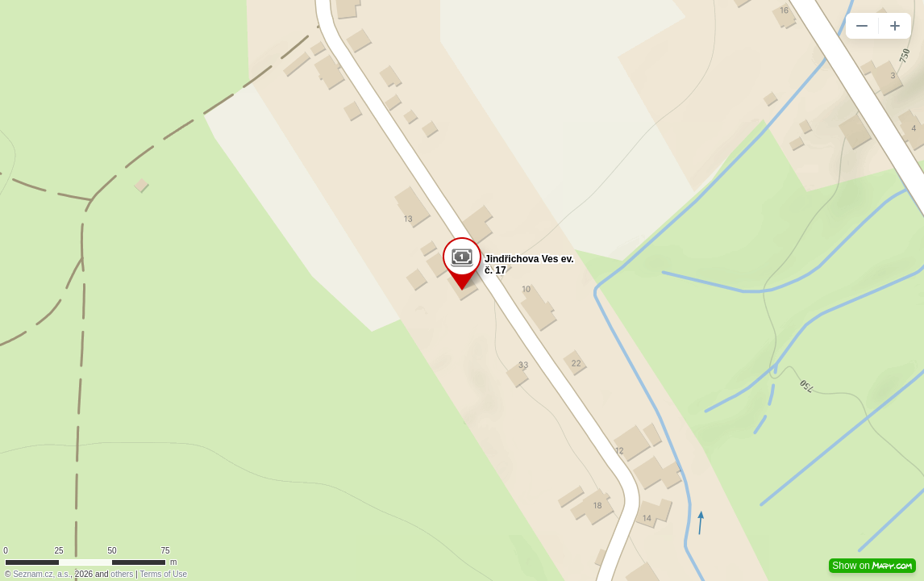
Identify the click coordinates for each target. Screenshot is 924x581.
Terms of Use (163, 574)
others (122, 574)
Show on (872, 566)
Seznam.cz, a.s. (42, 574)
